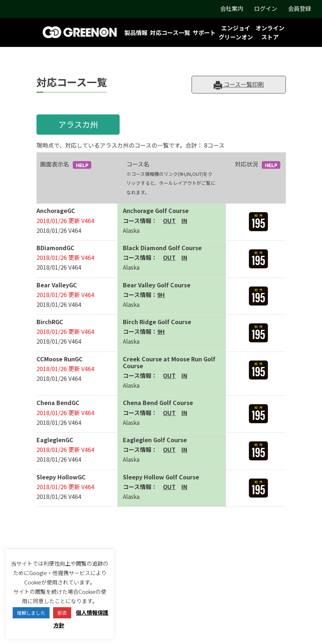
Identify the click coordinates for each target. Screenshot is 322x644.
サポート (204, 32)
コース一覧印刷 (239, 85)
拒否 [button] (62, 613)
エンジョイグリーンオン (236, 32)
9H (161, 295)
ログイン (266, 8)
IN (184, 221)
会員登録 (300, 8)
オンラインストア (270, 32)
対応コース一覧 (170, 32)
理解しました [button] (31, 613)
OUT (169, 221)
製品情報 (136, 32)
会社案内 (232, 8)
